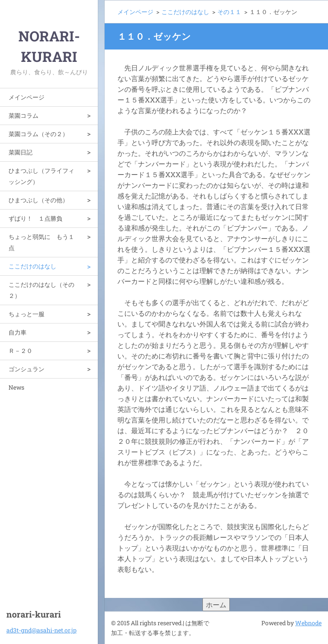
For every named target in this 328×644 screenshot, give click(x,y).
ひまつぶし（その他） (38, 200)
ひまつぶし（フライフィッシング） (41, 176)
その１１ (229, 12)
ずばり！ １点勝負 (35, 218)
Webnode (308, 623)
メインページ (26, 97)
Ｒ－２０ (20, 351)
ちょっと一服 (26, 314)
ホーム (216, 605)
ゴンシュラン (26, 369)
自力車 (18, 332)
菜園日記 (20, 152)
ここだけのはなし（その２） (41, 290)
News (16, 387)
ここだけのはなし (32, 266)
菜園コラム (23, 115)
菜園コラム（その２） (38, 134)
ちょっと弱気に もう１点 (41, 242)
